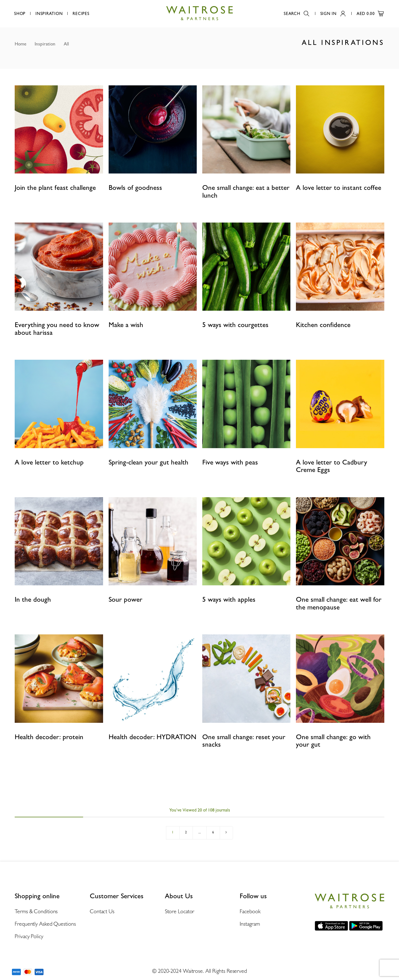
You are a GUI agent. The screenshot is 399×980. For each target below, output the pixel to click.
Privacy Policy (29, 936)
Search (296, 14)
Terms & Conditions (36, 911)
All (66, 44)
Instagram (250, 924)
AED (370, 14)
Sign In (333, 14)
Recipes (81, 14)
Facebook (250, 911)
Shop (20, 14)
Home (21, 44)
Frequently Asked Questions (45, 924)
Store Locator (180, 911)
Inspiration (49, 14)
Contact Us (102, 911)
